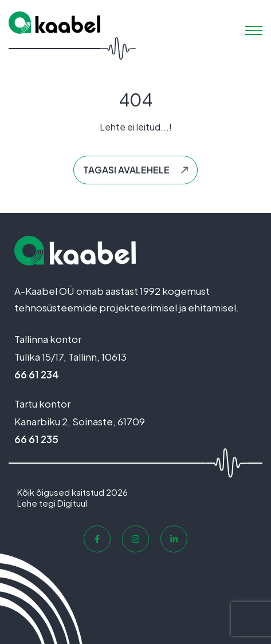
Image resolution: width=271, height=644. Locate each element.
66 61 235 (36, 439)
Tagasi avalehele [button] (126, 170)
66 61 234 (37, 374)
